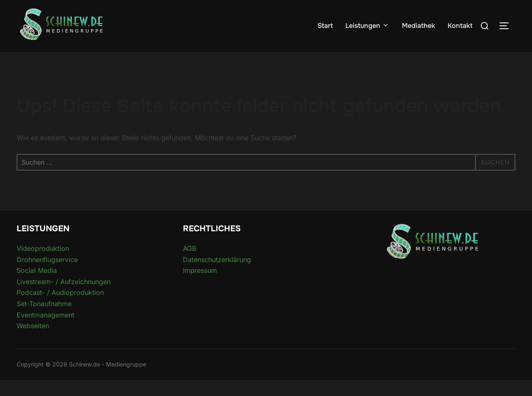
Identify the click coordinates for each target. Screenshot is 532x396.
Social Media (37, 287)
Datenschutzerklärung (217, 275)
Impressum (200, 287)
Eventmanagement (46, 331)
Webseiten (33, 342)
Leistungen (367, 26)
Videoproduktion (43, 265)
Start (325, 26)
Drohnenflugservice (47, 275)
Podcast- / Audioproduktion (60, 309)
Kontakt (460, 26)
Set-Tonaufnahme (44, 320)
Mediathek (419, 26)
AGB (190, 265)
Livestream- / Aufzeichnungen (64, 297)
